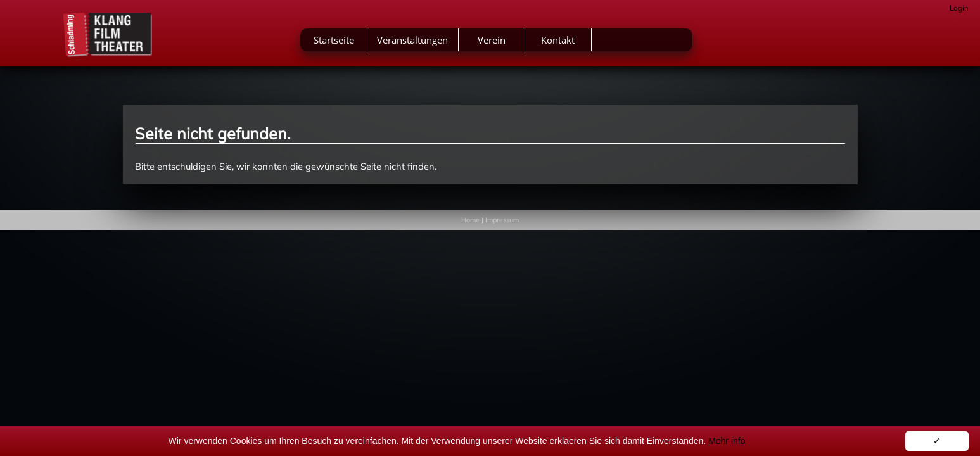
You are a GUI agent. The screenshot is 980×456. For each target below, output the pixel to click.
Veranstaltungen (511, 43)
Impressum (502, 220)
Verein (589, 43)
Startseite (431, 43)
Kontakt (656, 43)
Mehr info (727, 441)
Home (470, 220)
